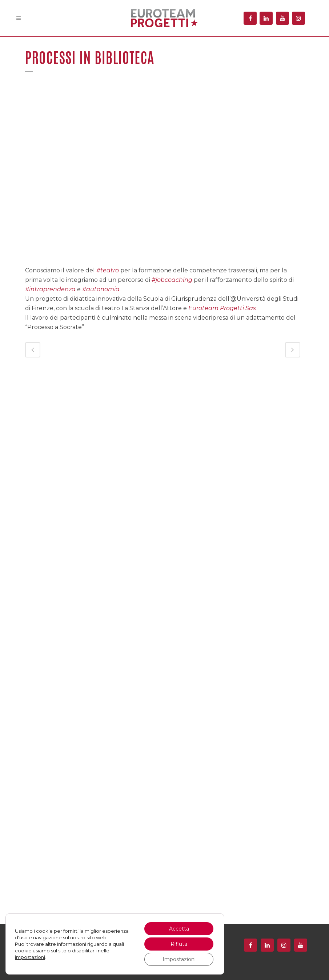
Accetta (179, 929)
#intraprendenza (50, 289)
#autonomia (101, 289)
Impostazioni (179, 959)
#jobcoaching (172, 280)
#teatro (108, 270)
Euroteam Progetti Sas (222, 308)
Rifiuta (179, 944)
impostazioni (30, 957)
